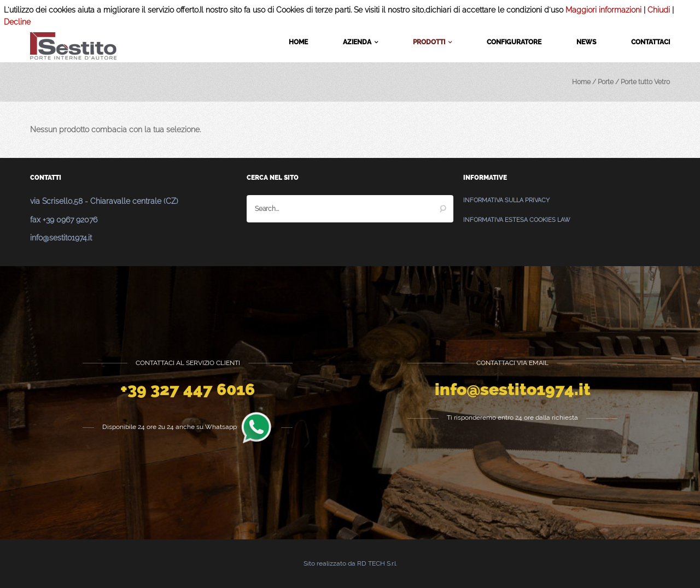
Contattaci (651, 42)
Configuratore (514, 42)
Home (298, 42)
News (586, 42)
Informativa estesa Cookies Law (517, 220)
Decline (17, 22)
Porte (606, 82)
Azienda (360, 43)
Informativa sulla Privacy (506, 200)
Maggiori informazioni (603, 10)
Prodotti (432, 43)
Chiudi (659, 10)
